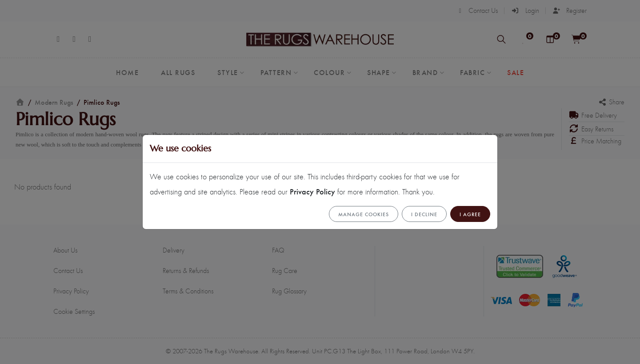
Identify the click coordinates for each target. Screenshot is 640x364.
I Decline (424, 214)
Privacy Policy (312, 191)
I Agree (470, 214)
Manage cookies (364, 214)
